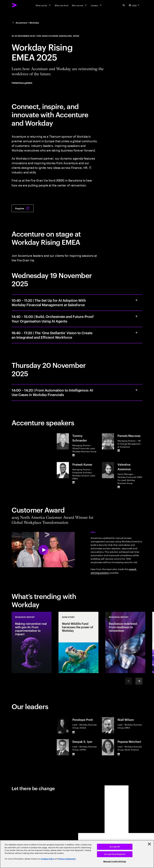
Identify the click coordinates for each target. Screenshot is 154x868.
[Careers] (96, 5)
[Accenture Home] (14, 5)
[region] (77, 854)
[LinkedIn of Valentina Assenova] (119, 487)
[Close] (149, 844)
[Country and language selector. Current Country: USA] (134, 5)
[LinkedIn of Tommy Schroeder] (74, 455)
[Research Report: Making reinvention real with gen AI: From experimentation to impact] (32, 642)
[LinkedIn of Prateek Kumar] (74, 482)
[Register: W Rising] (23, 208)
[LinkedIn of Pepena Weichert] (119, 754)
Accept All (115, 847)
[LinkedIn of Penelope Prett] (74, 732)
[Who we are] (79, 5)
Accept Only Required (115, 854)
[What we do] (43, 5)
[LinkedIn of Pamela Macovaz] (119, 450)
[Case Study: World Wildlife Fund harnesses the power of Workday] (78, 642)
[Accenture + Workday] (25, 23)
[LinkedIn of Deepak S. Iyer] (74, 754)
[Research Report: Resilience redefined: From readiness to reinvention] (125, 642)
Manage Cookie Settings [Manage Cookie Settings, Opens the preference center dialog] (115, 861)
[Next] (139, 681)
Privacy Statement (67, 859)
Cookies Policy (48, 859)
